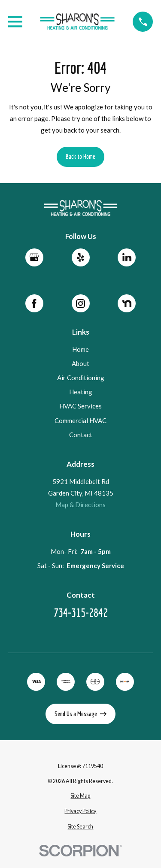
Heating (80, 392)
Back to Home (80, 156)
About (80, 364)
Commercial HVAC (80, 420)
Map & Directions (80, 505)
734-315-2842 (80, 613)
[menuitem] (80, 796)
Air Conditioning (80, 378)
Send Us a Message (81, 714)
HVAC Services (80, 406)
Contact (80, 435)
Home (80, 349)
